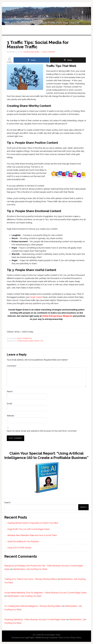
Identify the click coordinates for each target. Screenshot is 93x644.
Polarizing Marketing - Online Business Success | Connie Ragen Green (35, 620)
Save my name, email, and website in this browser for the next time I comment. (42, 431)
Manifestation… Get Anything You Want (30, 569)
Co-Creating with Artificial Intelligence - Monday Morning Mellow (33, 606)
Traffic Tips (39, 341)
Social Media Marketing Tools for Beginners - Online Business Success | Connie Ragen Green (45, 593)
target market (36, 297)
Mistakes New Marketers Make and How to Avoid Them (32, 535)
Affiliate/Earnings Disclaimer (46, 638)
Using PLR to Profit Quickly (19, 548)
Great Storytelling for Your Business (23, 541)
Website (10, 416)
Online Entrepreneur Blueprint (57, 316)
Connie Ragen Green (25, 341)
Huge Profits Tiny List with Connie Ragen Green (46, 16)
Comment (12, 366)
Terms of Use (64, 638)
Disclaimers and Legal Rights (23, 638)
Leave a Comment (49, 52)
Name (10, 391)
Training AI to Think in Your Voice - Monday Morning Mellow (31, 579)
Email (10, 404)
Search (7, 503)
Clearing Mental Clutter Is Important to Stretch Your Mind (33, 523)
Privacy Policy (76, 638)
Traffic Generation (24, 338)
